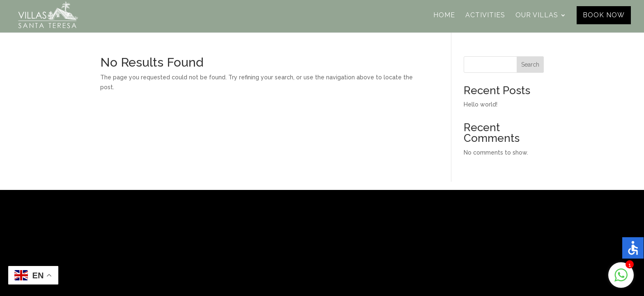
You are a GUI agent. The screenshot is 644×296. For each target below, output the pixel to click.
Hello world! (481, 104)
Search (530, 65)
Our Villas (537, 16)
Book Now (604, 15)
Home (444, 16)
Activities (485, 16)
